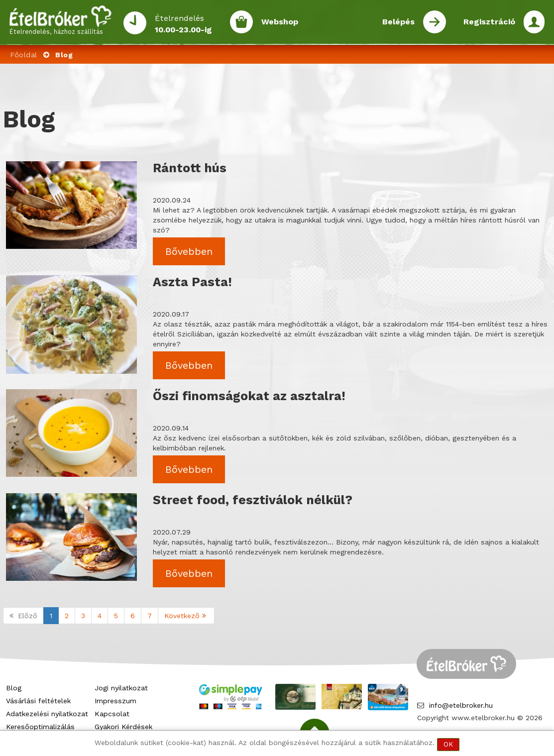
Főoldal (24, 55)
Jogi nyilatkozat (121, 688)
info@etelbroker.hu (461, 705)
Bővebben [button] (189, 251)
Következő (186, 616)
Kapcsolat (112, 714)
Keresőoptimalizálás (40, 727)
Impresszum (115, 701)
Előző (23, 616)
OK (448, 744)
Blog (14, 688)
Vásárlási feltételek (38, 701)
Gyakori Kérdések (123, 727)
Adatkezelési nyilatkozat (47, 714)
